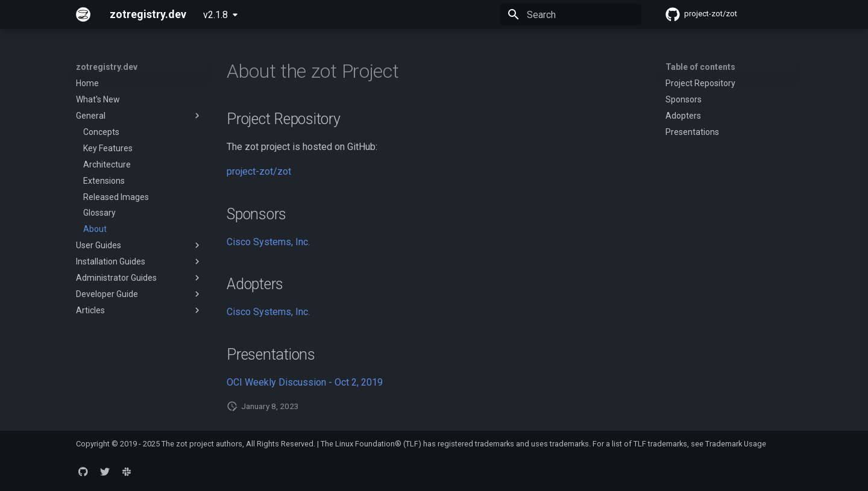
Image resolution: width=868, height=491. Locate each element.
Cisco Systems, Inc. (268, 242)
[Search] (571, 14)
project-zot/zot (259, 171)
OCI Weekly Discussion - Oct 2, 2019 (305, 382)
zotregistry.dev (107, 67)
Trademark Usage (736, 444)
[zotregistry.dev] (83, 14)
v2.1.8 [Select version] (215, 15)
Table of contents (700, 67)
